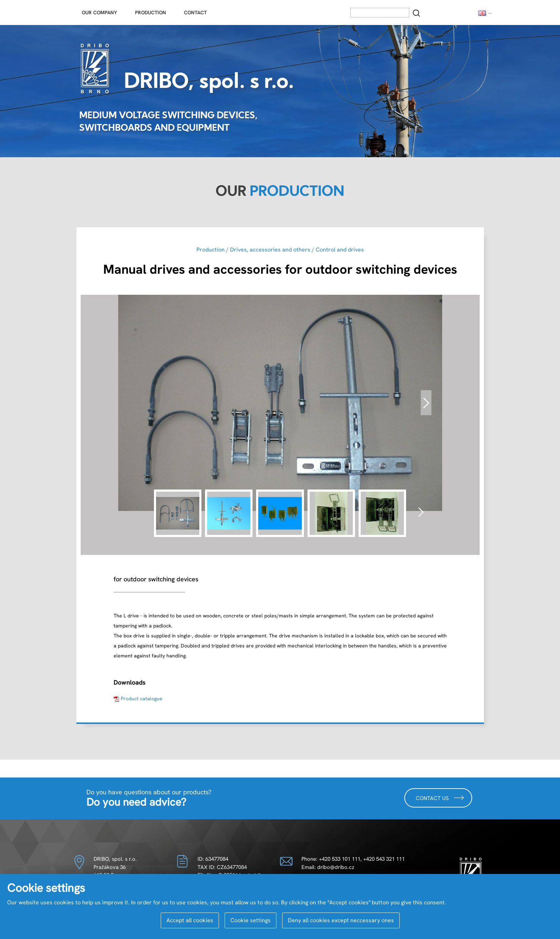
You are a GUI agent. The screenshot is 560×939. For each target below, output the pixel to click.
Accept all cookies (190, 920)
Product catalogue (142, 699)
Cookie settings (251, 920)
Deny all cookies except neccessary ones (341, 920)
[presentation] (426, 403)
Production (151, 13)
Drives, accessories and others (270, 250)
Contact (195, 13)
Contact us (440, 798)
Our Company (99, 13)
